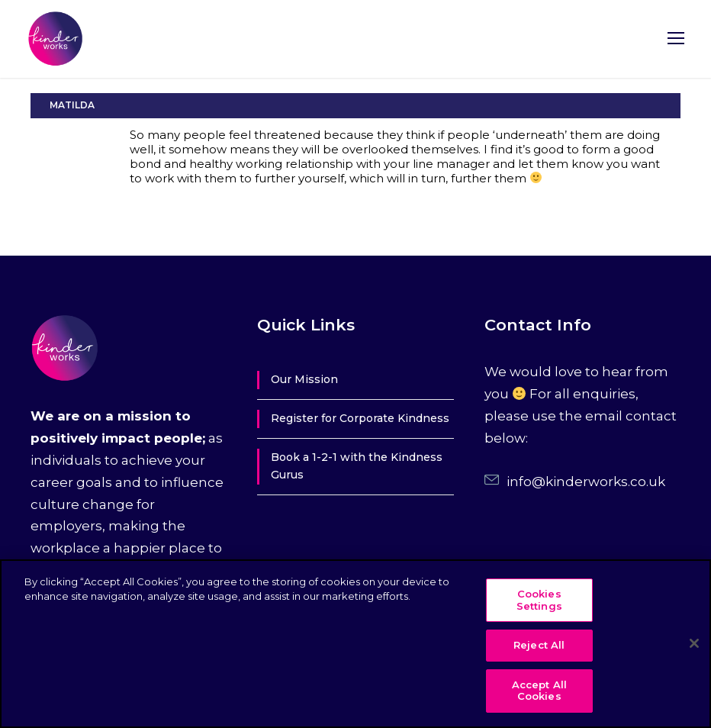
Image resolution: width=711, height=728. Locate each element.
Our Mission (304, 379)
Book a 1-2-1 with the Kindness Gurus (357, 466)
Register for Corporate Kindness (360, 418)
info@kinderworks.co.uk (586, 482)
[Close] (694, 643)
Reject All (539, 645)
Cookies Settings (539, 600)
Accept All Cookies (539, 691)
